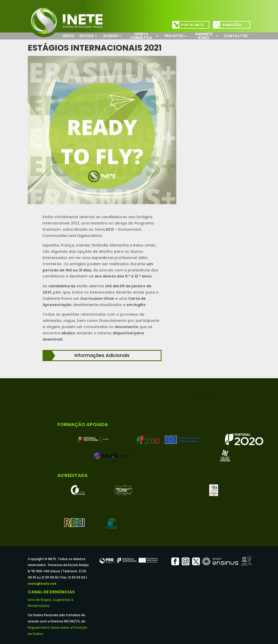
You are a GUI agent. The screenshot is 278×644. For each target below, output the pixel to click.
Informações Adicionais (102, 355)
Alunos (110, 36)
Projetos (174, 36)
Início (69, 36)
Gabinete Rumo (204, 36)
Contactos (236, 36)
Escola (87, 36)
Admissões (232, 25)
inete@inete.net (42, 584)
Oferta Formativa (141, 36)
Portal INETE (192, 25)
